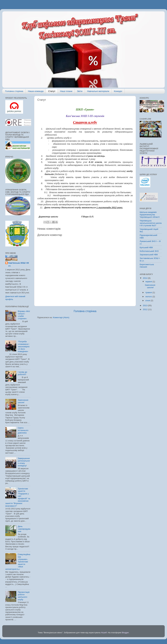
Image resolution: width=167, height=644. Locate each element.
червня (149, 282)
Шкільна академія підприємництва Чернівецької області (150, 215)
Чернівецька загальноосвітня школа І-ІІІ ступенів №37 (151, 223)
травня (149, 292)
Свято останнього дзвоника (23, 430)
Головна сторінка (14, 91)
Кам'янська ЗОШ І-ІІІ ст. (19, 264)
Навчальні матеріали (98, 91)
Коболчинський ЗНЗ (149, 251)
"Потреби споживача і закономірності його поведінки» (24, 346)
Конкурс (118, 91)
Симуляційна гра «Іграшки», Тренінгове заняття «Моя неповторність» (18, 562)
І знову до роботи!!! (22, 373)
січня (148, 300)
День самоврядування (24, 529)
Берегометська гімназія (147, 266)
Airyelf (104, 633)
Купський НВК (146, 247)
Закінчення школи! (23, 401)
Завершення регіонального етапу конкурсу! (24, 462)
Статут (52, 91)
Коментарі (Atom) (61, 317)
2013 (145, 305)
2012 (145, 309)
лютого (149, 297)
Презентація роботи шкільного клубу (24, 596)
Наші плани (66, 91)
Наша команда (36, 91)
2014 (145, 278)
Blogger (125, 633)
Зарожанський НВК (149, 255)
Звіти (80, 91)
